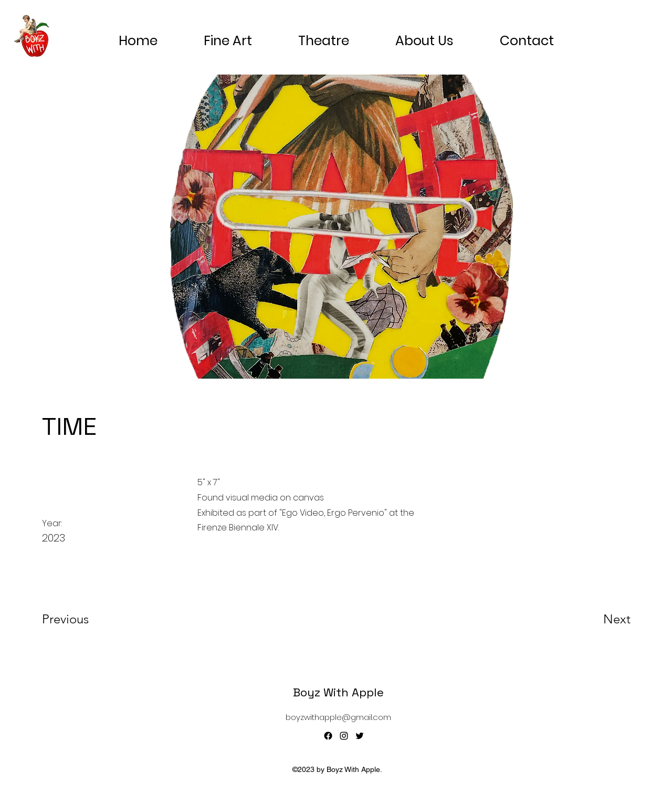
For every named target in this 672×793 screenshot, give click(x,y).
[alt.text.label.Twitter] (360, 736)
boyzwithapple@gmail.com (338, 717)
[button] (424, 36)
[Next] (596, 619)
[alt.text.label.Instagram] (344, 736)
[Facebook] (328, 736)
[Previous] (80, 619)
